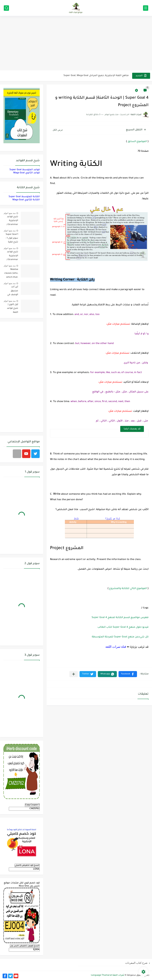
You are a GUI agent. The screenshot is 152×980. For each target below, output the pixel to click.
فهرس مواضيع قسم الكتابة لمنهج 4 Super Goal (120, 618)
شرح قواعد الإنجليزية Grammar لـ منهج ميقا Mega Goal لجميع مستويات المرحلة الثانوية (11, 221)
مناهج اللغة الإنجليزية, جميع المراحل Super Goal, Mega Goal (96, 76)
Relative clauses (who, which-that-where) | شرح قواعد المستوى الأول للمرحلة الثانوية (11, 274)
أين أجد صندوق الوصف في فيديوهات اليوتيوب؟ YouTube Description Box (12, 291)
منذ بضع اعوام (10, 213)
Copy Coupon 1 (32, 805)
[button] (128, 674)
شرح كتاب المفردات (136, 963)
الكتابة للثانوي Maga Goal (26, 200)
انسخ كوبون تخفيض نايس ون (25, 946)
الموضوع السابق (137, 142)
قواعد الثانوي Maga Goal (26, 173)
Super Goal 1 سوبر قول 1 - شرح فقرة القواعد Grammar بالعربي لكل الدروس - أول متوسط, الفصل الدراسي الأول (11, 239)
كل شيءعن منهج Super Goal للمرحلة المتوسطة (120, 637)
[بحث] (6, 8)
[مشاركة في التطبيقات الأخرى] (74, 674)
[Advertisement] (76, 44)
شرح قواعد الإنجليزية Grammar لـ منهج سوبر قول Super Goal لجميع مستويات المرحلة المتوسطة (12, 256)
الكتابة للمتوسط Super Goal (24, 197)
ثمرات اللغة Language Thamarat (108, 975)
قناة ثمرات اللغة (116, 647)
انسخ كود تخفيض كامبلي (27, 865)
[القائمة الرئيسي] (146, 8)
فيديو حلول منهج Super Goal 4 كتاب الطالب (123, 627)
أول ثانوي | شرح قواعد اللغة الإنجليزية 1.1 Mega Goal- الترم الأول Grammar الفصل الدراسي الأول (11, 309)
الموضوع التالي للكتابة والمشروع (128, 589)
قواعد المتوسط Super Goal (25, 170)
